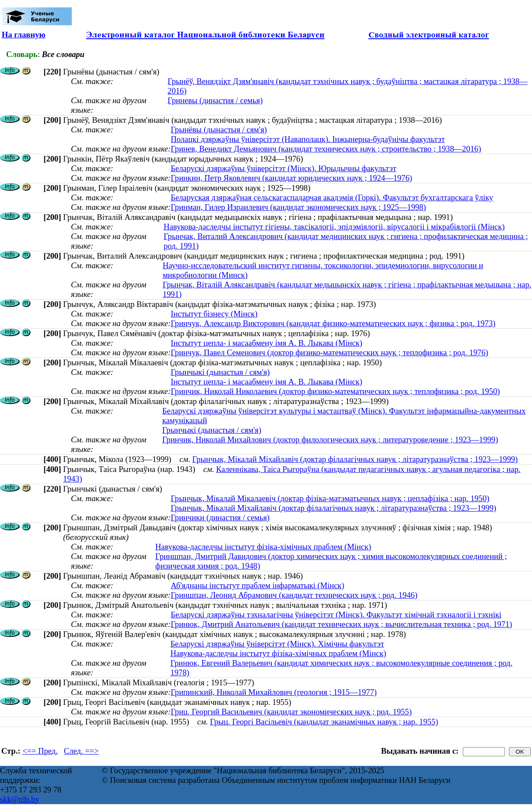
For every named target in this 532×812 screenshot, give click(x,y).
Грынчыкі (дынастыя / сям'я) (220, 372)
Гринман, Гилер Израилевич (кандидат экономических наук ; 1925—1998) (298, 207)
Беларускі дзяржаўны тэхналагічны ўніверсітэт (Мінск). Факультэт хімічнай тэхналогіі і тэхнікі (336, 615)
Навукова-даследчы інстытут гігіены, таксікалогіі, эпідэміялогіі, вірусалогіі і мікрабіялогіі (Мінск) (334, 227)
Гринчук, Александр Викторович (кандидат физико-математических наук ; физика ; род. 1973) (333, 323)
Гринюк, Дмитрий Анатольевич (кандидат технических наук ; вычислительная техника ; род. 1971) (341, 624)
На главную (23, 35)
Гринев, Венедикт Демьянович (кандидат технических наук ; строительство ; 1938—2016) (326, 149)
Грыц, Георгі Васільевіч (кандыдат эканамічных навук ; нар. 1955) (324, 722)
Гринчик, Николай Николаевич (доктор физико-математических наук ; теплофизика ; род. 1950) (335, 391)
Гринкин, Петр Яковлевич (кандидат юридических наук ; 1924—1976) (291, 178)
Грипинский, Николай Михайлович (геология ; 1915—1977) (274, 692)
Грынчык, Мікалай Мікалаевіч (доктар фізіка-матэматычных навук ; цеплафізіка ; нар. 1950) (330, 498)
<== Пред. (40, 751)
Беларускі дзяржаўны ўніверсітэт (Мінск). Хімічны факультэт (277, 644)
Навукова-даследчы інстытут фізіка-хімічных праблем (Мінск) (263, 547)
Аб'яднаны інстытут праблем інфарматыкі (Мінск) (257, 585)
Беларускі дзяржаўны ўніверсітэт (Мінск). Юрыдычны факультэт (283, 168)
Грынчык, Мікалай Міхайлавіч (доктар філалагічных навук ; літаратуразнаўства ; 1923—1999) (355, 459)
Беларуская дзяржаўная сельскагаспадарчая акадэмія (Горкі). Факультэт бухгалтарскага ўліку (332, 197)
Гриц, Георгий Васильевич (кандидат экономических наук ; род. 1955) (291, 712)
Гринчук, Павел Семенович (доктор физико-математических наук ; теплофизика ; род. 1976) (329, 352)
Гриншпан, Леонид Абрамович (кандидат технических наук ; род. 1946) (294, 595)
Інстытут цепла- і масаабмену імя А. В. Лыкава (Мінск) (266, 343)
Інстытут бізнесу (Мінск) (214, 314)
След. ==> (81, 751)
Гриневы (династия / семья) (215, 100)
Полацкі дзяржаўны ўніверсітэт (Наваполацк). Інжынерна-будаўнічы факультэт (308, 139)
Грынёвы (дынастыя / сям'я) (219, 130)
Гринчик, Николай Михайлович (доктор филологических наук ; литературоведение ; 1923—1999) (330, 440)
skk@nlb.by (20, 799)
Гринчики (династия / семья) (220, 517)
